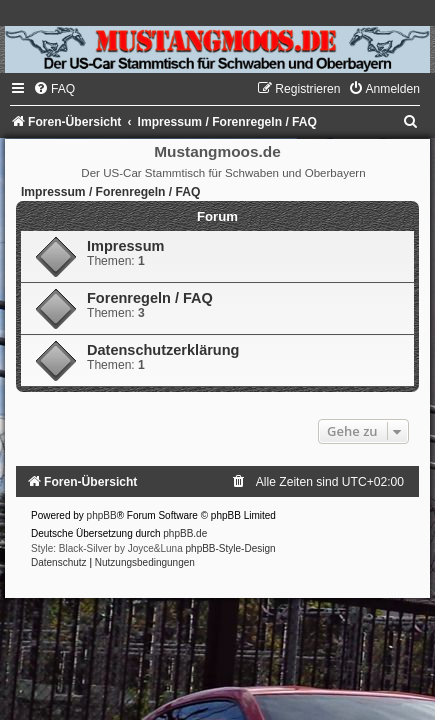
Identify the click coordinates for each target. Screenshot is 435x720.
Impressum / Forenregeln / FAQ (110, 192)
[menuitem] (54, 89)
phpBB (102, 515)
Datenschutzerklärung (163, 350)
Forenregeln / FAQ (150, 298)
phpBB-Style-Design (231, 548)
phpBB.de (185, 533)
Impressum (125, 246)
